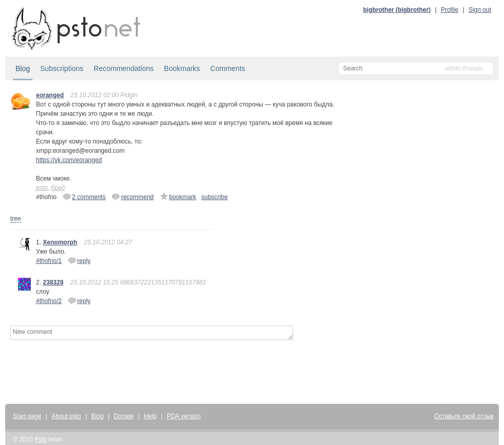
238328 (53, 282)
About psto (66, 416)
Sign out (480, 10)
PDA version (184, 416)
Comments (228, 68)
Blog (23, 68)
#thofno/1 (49, 261)
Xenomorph (60, 242)
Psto (41, 439)
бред (58, 188)
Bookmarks (182, 68)
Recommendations (124, 68)
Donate (124, 416)
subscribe (214, 197)
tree (16, 219)
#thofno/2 (49, 301)
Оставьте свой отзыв (464, 416)
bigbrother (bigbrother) (397, 10)
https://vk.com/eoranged (69, 160)
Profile (449, 10)
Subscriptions (62, 68)
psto (42, 188)
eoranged (50, 95)
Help (150, 416)
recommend (132, 197)
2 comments (84, 197)
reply (79, 260)
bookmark (178, 197)
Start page (27, 416)
